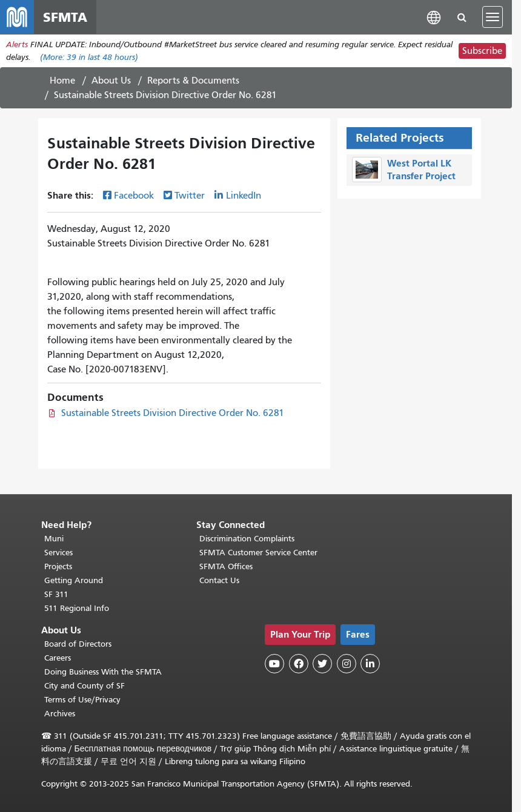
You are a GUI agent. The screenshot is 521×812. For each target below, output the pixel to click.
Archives (60, 714)
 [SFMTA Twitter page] (322, 664)
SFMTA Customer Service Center (258, 553)
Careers (58, 658)
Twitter (190, 196)
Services (58, 553)
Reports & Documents (193, 81)
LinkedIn (244, 196)
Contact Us (219, 580)
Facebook (134, 196)
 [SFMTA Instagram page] (347, 664)
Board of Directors (78, 644)
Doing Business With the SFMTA (103, 672)
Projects (58, 566)
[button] (434, 17)
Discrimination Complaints (247, 539)
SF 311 (56, 594)
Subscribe (482, 51)
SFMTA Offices (226, 566)
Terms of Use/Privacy (82, 700)
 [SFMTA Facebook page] (299, 664)
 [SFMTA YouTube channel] (274, 664)
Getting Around (74, 580)
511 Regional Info (77, 608)
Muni (54, 539)
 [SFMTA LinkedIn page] (370, 664)
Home (62, 81)
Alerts (17, 45)
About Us (111, 81)
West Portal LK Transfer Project (421, 170)
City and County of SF (85, 686)
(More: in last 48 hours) (89, 57)
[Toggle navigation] (493, 17)
